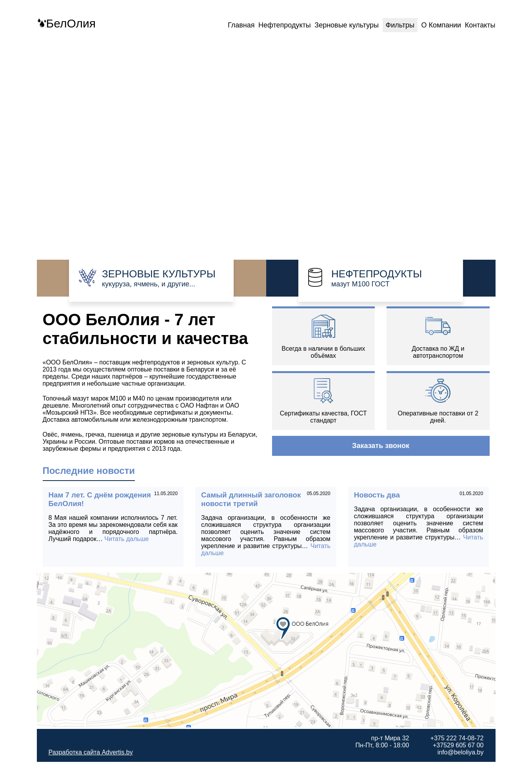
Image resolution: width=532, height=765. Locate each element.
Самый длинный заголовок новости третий (251, 499)
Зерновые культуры (347, 25)
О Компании (441, 25)
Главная (241, 25)
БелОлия (66, 23)
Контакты (480, 25)
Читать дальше (126, 539)
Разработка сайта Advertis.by (91, 752)
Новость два (377, 495)
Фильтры (400, 25)
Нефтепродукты (285, 25)
